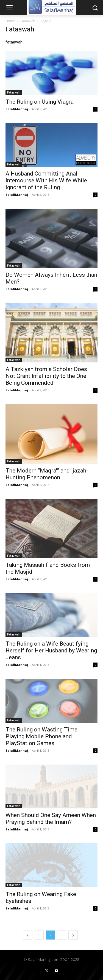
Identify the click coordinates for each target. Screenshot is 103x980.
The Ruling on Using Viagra (40, 102)
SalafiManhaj (17, 109)
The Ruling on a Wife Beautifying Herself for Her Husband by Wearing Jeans (51, 651)
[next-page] (73, 935)
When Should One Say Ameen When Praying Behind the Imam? (51, 819)
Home (10, 21)
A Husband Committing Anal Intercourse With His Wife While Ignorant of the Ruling (46, 180)
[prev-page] (28, 935)
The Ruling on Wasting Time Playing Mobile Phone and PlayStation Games (41, 736)
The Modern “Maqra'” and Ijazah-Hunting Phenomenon (47, 474)
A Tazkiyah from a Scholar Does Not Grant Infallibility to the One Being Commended (46, 376)
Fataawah (28, 21)
